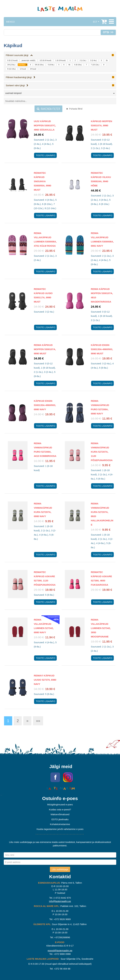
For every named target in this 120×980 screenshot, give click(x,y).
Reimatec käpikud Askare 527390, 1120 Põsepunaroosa (45, 578)
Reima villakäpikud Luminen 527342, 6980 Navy (44, 626)
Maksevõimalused (60, 814)
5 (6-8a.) (51, 65)
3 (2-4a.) (94, 60)
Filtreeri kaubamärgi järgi (21, 77)
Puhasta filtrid (74, 109)
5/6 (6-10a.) (39, 65)
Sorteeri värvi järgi (17, 85)
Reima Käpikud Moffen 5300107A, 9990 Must (45, 349)
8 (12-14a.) (12, 69)
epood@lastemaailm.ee (60, 950)
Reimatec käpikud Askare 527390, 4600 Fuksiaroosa (101, 578)
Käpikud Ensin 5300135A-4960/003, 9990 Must (102, 349)
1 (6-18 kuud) (60, 60)
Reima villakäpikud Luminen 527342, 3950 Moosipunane (101, 628)
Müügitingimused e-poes (60, 804)
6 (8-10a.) (78, 65)
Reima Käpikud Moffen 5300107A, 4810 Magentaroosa (102, 295)
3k (107, 60)
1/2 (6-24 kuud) (46, 60)
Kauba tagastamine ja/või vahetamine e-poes (60, 829)
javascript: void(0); (29, 60)
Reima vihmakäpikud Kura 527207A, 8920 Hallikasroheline (102, 514)
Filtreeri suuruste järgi (19, 55)
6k (69, 65)
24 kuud (33, 69)
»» (38, 721)
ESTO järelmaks (60, 819)
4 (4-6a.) (22, 65)
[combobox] (60, 94)
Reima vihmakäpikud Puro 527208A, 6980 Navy (100, 407)
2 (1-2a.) (83, 60)
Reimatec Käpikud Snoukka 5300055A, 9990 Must (43, 181)
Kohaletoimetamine (60, 824)
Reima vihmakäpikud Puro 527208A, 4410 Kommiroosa (45, 450)
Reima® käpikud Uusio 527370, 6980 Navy (45, 680)
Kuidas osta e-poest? (60, 809)
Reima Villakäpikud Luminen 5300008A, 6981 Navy (102, 239)
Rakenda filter (48, 109)
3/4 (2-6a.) (11, 65)
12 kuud (23, 69)
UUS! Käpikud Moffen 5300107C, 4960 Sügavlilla (45, 125)
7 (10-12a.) (95, 65)
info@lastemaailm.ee (60, 901)
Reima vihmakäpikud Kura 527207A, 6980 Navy (43, 510)
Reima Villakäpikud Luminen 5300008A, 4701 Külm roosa (45, 239)
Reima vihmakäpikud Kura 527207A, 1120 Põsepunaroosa (102, 452)
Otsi (108, 32)
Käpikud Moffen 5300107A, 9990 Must (102, 125)
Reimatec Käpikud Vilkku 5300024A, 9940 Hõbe (101, 179)
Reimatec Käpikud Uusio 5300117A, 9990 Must (43, 295)
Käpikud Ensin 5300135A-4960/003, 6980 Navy (45, 405)
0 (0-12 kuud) (12, 60)
